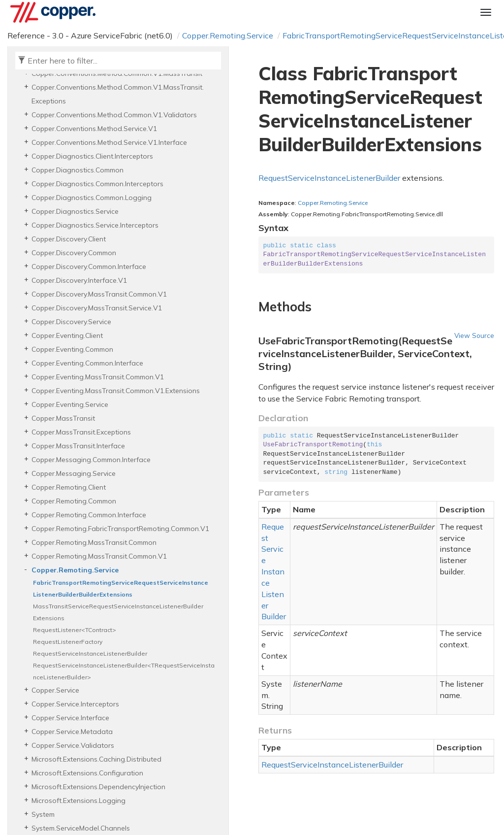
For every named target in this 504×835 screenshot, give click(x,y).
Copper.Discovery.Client (69, 239)
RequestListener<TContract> (75, 630)
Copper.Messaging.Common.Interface (91, 460)
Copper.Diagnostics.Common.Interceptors (97, 184)
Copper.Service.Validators (73, 745)
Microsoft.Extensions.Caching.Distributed (96, 759)
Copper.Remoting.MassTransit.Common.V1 (99, 556)
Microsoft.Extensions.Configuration (87, 773)
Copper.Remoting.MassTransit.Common (94, 542)
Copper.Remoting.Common (74, 501)
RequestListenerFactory (68, 642)
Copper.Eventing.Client (67, 335)
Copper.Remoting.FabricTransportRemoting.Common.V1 (120, 529)
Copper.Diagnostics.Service (75, 211)
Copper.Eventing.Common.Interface (87, 363)
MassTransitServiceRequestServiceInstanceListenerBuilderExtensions (118, 612)
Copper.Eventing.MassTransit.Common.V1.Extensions (116, 391)
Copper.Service (55, 690)
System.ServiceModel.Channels (81, 828)
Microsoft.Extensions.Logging (79, 801)
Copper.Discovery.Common (74, 253)
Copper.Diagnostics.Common (78, 170)
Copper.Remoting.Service (228, 35)
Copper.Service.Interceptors (75, 704)
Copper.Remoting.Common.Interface (89, 515)
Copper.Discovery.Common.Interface (89, 267)
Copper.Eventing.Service (70, 404)
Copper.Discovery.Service (71, 322)
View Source (474, 335)
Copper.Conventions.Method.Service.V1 (94, 129)
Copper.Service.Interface (70, 718)
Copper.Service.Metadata (72, 732)
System (43, 814)
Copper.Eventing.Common (72, 349)
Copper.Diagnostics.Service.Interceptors (95, 225)
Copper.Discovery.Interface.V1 (79, 280)
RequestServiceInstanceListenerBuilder (90, 653)
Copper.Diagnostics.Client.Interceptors (92, 156)
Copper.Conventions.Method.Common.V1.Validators (114, 115)
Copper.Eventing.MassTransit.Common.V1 (98, 377)
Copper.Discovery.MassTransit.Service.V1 (97, 308)
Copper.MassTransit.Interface (78, 446)
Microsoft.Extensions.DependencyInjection (98, 787)
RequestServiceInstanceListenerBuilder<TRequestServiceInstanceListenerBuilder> (124, 671)
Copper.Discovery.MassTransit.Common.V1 (99, 294)
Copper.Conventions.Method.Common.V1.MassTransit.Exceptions (118, 94)
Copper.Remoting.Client (69, 487)
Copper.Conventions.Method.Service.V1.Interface (109, 142)
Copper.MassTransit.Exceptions (81, 432)
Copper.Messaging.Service (74, 473)
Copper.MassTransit (63, 418)
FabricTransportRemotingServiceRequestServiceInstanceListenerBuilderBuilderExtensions (121, 588)
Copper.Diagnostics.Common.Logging (92, 198)
